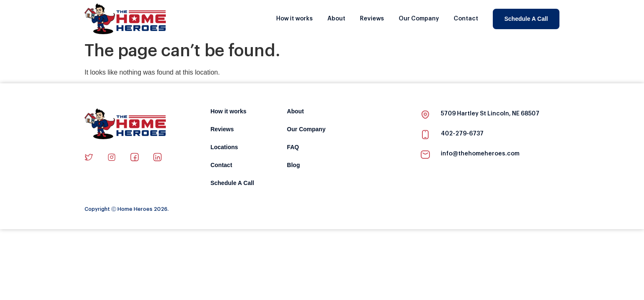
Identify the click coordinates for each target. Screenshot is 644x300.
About (336, 19)
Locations (224, 147)
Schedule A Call (526, 19)
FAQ (293, 147)
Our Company (419, 19)
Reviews (372, 19)
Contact (466, 19)
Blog (293, 165)
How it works (295, 19)
